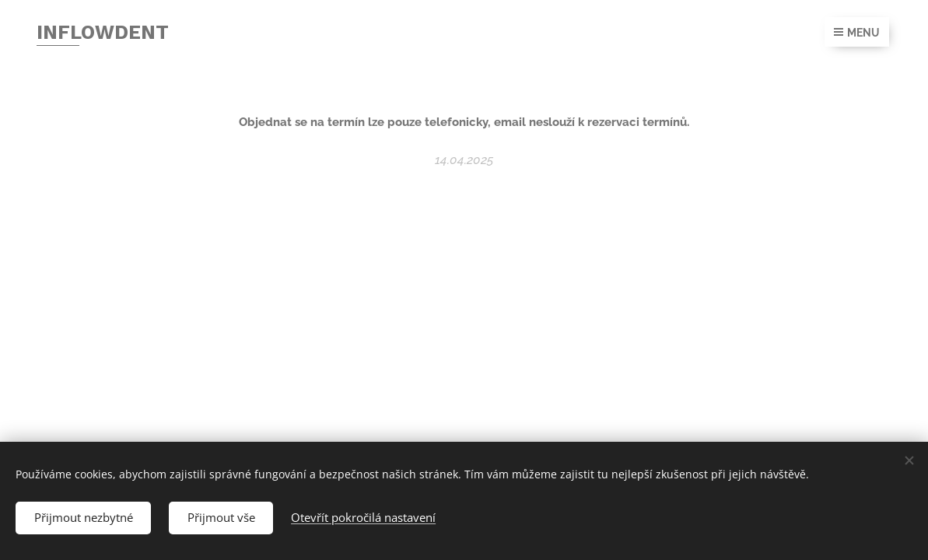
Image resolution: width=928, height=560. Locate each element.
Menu (857, 33)
